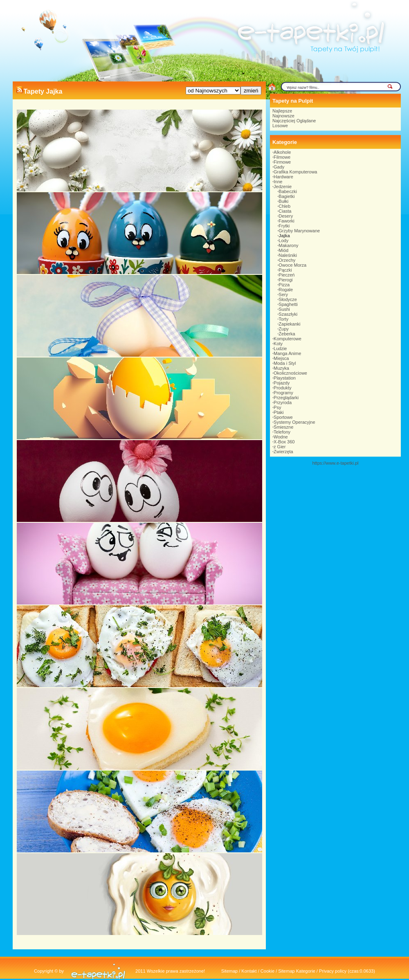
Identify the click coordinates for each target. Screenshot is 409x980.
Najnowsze (283, 116)
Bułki (283, 201)
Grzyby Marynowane (299, 231)
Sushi (284, 309)
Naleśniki (288, 255)
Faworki (287, 221)
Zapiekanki (289, 324)
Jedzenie (283, 187)
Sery (283, 294)
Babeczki (288, 191)
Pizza (284, 285)
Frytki (284, 226)
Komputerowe (288, 339)
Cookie (267, 971)
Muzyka (281, 368)
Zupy (283, 329)
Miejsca (281, 358)
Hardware (283, 177)
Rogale (286, 290)
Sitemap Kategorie (297, 971)
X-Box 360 (284, 442)
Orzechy (287, 260)
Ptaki (279, 412)
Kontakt (249, 971)
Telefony (282, 432)
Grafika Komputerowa (295, 172)
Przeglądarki (286, 398)
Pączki (285, 270)
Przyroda (283, 402)
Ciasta (285, 211)
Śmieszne (283, 427)
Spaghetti (288, 304)
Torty (283, 319)
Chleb (284, 206)
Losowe (280, 126)
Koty (278, 344)
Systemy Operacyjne (294, 422)
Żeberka (287, 334)
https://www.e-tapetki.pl (335, 463)
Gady (279, 167)
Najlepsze (282, 111)
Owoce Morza (292, 265)
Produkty (282, 388)
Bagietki (287, 196)
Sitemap (229, 971)
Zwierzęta (283, 452)
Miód (283, 250)
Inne (278, 182)
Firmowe (282, 162)
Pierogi (285, 280)
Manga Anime (287, 353)
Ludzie (280, 348)
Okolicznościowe (290, 373)
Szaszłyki (288, 314)
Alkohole (282, 152)
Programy (283, 393)
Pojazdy (282, 383)
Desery (286, 216)
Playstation (285, 378)
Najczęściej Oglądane (294, 121)
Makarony (288, 245)
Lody (283, 241)
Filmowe (282, 157)
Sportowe (283, 417)
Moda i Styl (285, 363)
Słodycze (288, 299)
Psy (277, 407)
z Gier (280, 447)
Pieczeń (287, 275)
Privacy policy (333, 971)
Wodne (281, 437)
